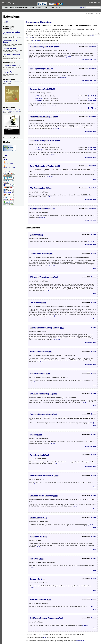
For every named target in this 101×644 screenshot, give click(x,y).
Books (46, 7)
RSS (5, 155)
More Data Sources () (40, 599)
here (45, 638)
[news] (87, 60)
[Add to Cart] (93, 46)
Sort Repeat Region (11, 48)
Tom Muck (8, 3)
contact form (80, 641)
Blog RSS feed (8, 163)
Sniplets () (36, 435)
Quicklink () (36, 235)
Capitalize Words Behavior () (44, 496)
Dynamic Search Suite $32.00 (42, 89)
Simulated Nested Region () (43, 394)
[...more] (94, 234)
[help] (91, 60)
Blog (32, 7)
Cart (52, 7)
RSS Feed (7, 170)
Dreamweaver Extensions (19, 7)
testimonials (36, 40)
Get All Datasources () (41, 351)
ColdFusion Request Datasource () (46, 618)
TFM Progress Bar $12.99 (41, 188)
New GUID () (37, 559)
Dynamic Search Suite (12, 55)
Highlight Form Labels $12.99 (42, 209)
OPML (6, 159)
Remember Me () (38, 537)
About (58, 7)
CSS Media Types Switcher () (44, 277)
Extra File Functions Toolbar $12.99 (45, 166)
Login (6, 22)
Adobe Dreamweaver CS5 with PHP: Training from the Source (12, 110)
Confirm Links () (38, 518)
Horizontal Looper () (40, 373)
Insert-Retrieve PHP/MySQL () (44, 475)
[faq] (95, 60)
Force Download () (39, 455)
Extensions (89, 13)
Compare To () (37, 579)
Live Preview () (38, 303)
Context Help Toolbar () (41, 253)
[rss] (83, 60)
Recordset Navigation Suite (11, 33)
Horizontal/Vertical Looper (10, 41)
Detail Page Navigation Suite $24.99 (45, 141)
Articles (39, 7)
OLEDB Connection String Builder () (47, 328)
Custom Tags (8, 72)
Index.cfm (98, 13)
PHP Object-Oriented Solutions (12, 82)
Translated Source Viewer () (43, 414)
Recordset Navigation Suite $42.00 (45, 47)
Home (6, 7)
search (82, 7)
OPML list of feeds (9, 167)
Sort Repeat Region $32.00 (41, 69)
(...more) (69, 57)
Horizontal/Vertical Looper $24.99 (44, 117)
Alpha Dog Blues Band (94, 3)
